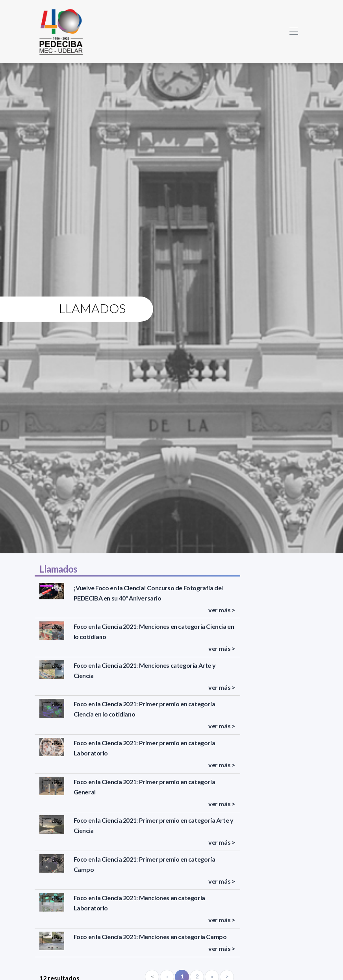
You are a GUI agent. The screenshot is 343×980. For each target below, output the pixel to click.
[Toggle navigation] (294, 32)
